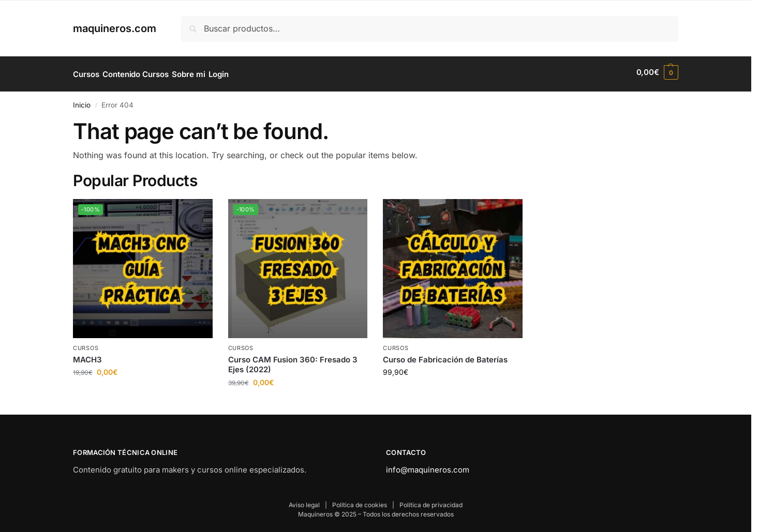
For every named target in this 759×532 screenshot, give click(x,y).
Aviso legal (304, 501)
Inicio (82, 101)
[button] (657, 72)
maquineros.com (115, 28)
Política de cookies (360, 501)
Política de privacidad (431, 501)
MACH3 (87, 356)
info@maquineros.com (428, 466)
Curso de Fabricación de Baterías (445, 356)
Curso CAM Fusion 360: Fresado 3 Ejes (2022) (293, 361)
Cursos (86, 345)
